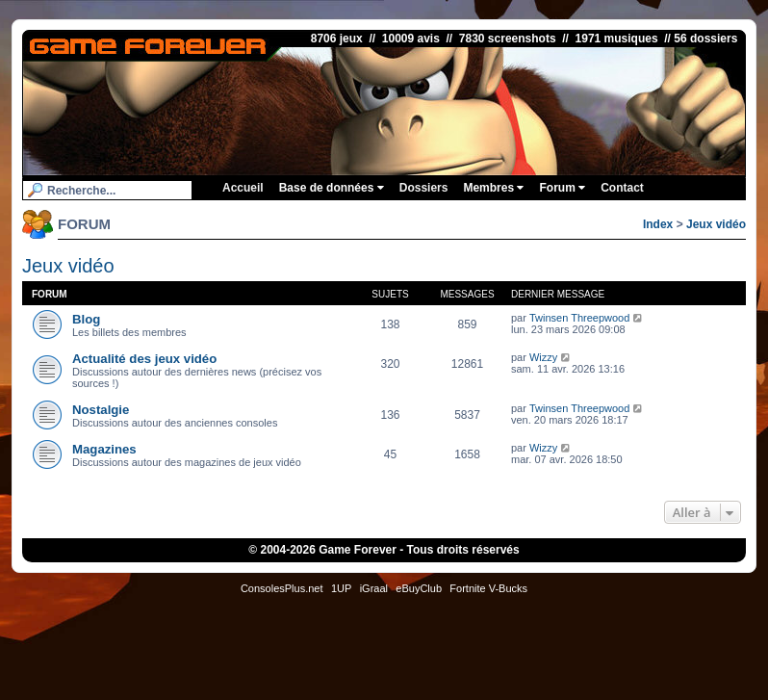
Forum (562, 188)
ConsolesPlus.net (282, 588)
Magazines (104, 449)
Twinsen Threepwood (579, 318)
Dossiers (424, 188)
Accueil (243, 188)
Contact (622, 188)
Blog (86, 319)
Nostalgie (101, 410)
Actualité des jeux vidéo (144, 359)
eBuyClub (419, 588)
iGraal (374, 588)
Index (658, 224)
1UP (341, 588)
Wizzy (543, 357)
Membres (493, 188)
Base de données (332, 188)
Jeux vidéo (716, 224)
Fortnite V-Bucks (488, 588)
